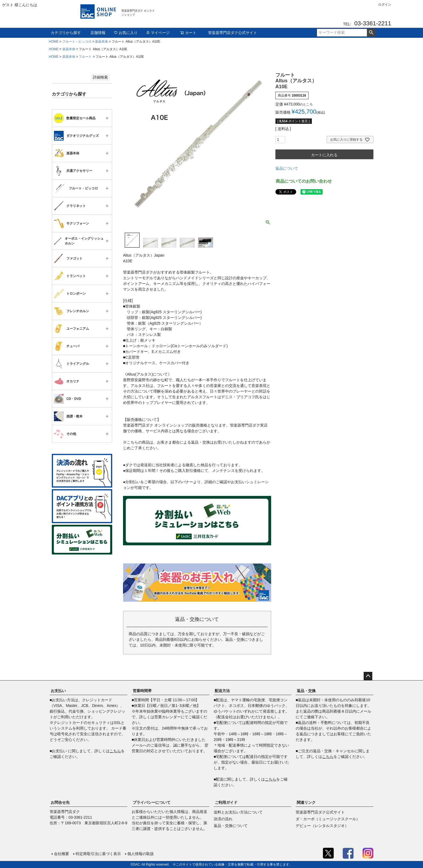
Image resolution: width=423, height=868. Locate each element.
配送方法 (222, 691)
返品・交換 (306, 691)
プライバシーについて (152, 802)
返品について (287, 168)
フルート (85, 57)
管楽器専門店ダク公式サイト (233, 33)
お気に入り (126, 33)
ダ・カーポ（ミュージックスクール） (328, 819)
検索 (371, 33)
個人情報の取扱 (141, 854)
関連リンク (306, 802)
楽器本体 (101, 42)
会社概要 (62, 854)
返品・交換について (231, 826)
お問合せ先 (60, 802)
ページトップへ (368, 676)
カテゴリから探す (66, 33)
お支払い (58, 691)
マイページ (158, 33)
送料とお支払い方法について (238, 812)
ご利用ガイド (226, 802)
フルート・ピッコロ (77, 42)
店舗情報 (98, 33)
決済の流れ (223, 819)
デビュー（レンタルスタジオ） (322, 826)
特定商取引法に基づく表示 (98, 854)
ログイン (385, 5)
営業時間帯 (142, 691)
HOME (54, 42)
